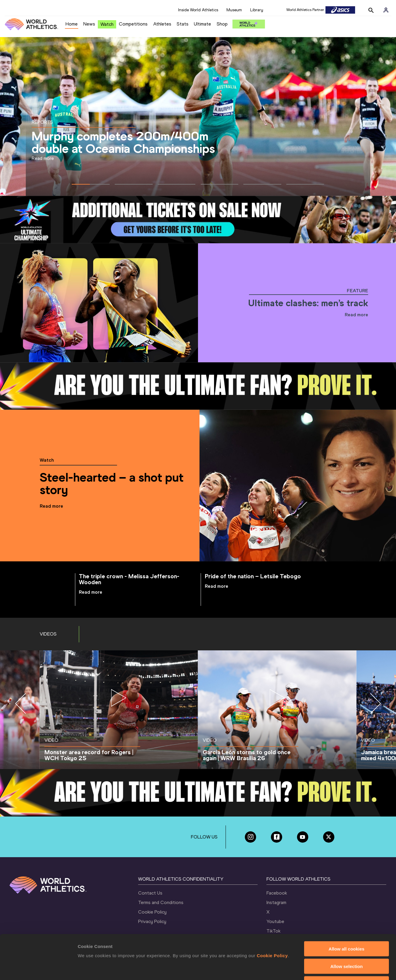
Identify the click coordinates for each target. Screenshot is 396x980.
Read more (43, 158)
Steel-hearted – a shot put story (112, 483)
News (89, 24)
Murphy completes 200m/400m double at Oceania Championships (123, 142)
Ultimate (202, 24)
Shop (222, 24)
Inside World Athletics (198, 10)
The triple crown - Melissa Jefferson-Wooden (129, 579)
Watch (107, 24)
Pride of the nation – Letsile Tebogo (253, 576)
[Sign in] (386, 10)
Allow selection (346, 925)
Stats (183, 24)
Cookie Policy (272, 914)
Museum (234, 10)
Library (257, 10)
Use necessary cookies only (346, 942)
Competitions (133, 24)
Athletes (162, 24)
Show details (311, 968)
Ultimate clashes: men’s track (308, 303)
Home (72, 24)
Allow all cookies (347, 907)
